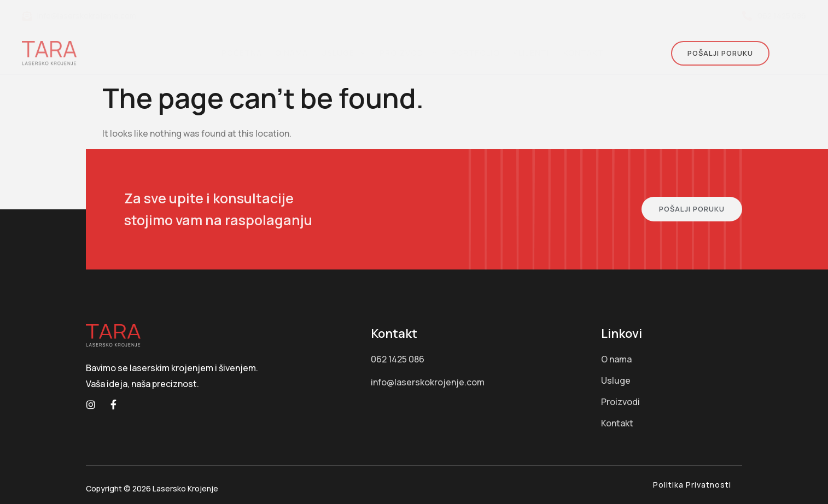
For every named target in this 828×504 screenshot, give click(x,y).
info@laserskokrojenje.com (79, 16)
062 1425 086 (774, 16)
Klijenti (531, 53)
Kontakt (583, 53)
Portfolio (476, 53)
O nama (291, 53)
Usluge (344, 53)
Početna (242, 53)
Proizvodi (409, 53)
